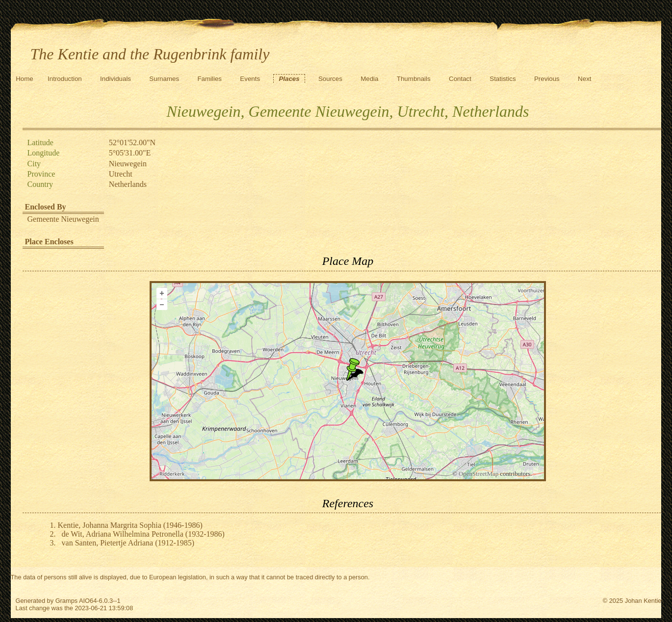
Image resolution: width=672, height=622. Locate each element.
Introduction (65, 79)
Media (369, 79)
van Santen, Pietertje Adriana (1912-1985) (128, 543)
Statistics (503, 79)
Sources (330, 79)
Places (289, 79)
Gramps (67, 601)
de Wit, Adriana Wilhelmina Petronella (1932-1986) (143, 534)
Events (250, 79)
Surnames (164, 79)
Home (25, 79)
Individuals (116, 79)
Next (584, 79)
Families (209, 79)
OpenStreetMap (478, 474)
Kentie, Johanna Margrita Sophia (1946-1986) (130, 525)
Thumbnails (414, 79)
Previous (547, 79)
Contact (460, 79)
